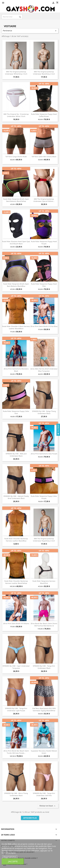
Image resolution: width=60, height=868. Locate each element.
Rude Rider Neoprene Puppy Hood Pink (44, 285)
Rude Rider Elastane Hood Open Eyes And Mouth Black (16, 243)
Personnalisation (10, 857)
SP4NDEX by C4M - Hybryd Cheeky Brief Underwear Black (16, 497)
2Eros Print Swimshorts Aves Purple (44, 454)
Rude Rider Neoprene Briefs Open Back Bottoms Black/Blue (16, 285)
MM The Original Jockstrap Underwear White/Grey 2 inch (16, 73)
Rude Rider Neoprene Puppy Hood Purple (44, 243)
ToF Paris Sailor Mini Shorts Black (44, 157)
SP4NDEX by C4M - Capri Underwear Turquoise (16, 667)
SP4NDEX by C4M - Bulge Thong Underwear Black (44, 412)
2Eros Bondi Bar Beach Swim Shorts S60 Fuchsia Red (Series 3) (44, 625)
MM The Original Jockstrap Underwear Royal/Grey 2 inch (44, 540)
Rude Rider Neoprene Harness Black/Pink (44, 582)
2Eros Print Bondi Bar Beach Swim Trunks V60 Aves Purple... (16, 752)
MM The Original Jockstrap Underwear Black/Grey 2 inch (44, 73)
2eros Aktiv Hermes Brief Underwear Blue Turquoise (44, 370)
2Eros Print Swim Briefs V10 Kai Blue (44, 326)
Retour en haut (48, 806)
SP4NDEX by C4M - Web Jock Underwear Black (16, 455)
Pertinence (30, 31)
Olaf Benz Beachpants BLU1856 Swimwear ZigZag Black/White (44, 709)
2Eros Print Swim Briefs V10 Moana (16, 623)
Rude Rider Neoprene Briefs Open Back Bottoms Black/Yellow (16, 200)
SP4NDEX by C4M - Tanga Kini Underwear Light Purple (16, 709)
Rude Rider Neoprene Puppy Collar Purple (44, 497)
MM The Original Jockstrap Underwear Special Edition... (44, 200)
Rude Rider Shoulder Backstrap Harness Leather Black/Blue (16, 540)
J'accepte (13, 861)
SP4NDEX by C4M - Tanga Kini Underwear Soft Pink (44, 794)
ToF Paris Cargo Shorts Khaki (16, 157)
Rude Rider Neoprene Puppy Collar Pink (16, 412)
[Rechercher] (12, 17)
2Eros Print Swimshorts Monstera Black (16, 370)
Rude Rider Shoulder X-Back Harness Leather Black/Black (16, 327)
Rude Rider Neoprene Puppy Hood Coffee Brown (44, 115)
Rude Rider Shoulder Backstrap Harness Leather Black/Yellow (16, 582)
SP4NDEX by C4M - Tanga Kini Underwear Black (44, 667)
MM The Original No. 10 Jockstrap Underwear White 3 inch (16, 115)
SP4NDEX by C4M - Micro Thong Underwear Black (16, 794)
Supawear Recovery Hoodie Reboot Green (44, 752)
